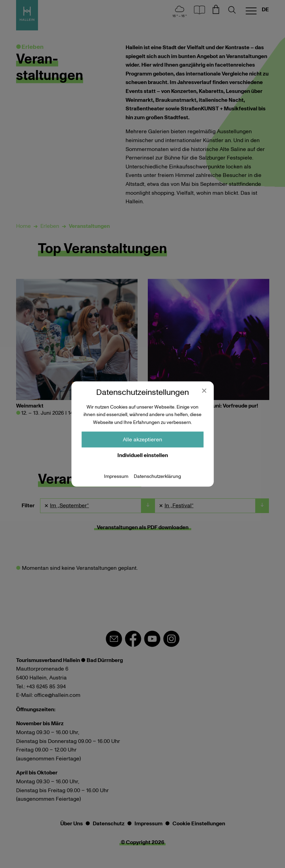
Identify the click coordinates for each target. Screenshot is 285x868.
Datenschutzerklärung (157, 477)
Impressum (116, 477)
